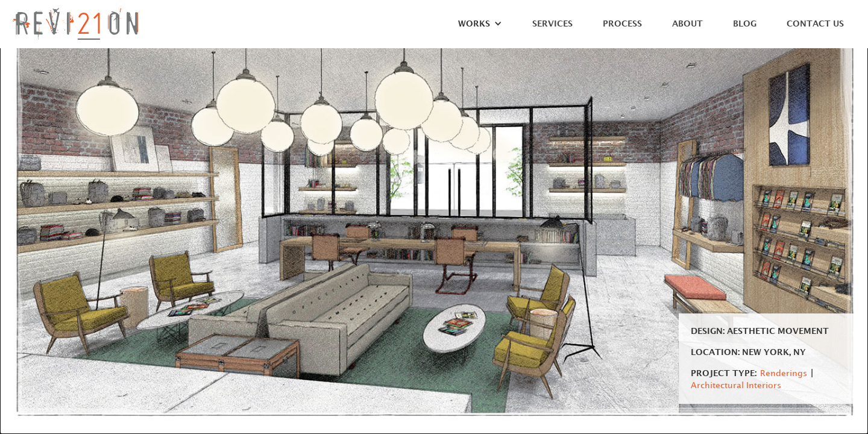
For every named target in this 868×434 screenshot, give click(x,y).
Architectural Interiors (736, 385)
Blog (745, 24)
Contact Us (815, 24)
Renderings (784, 373)
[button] (474, 27)
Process (622, 24)
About (687, 24)
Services (552, 24)
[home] (75, 24)
